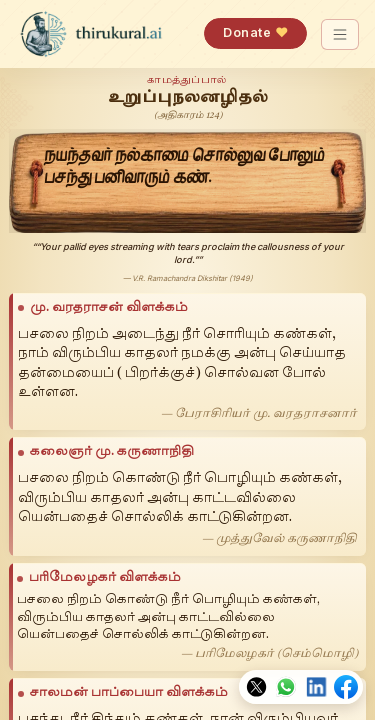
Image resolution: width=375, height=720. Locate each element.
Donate (255, 32)
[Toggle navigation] (340, 34)
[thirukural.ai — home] (91, 34)
